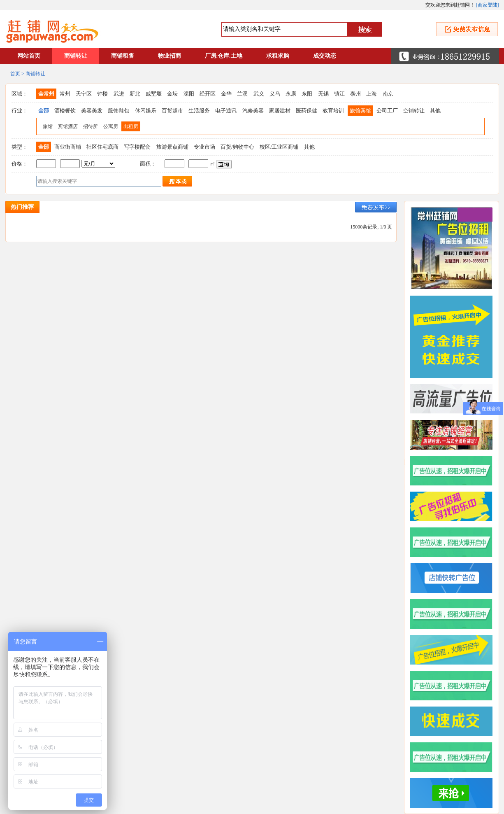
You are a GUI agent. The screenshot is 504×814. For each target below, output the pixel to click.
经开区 (208, 94)
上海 (372, 94)
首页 (15, 74)
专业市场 (204, 147)
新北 (135, 94)
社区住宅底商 (102, 147)
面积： (148, 164)
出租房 (131, 126)
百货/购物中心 (237, 147)
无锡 (323, 94)
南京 (388, 94)
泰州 (355, 94)
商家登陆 (488, 5)
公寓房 (111, 126)
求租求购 (278, 56)
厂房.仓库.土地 (224, 56)
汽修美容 (253, 111)
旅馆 (48, 126)
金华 (226, 94)
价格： (20, 164)
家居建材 (280, 111)
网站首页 (29, 56)
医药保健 (307, 111)
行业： (20, 111)
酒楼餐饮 (65, 111)
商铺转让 (76, 56)
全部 (44, 111)
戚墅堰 (154, 94)
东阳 (307, 94)
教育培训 (333, 111)
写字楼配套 (137, 147)
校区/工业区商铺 (279, 147)
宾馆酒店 (68, 126)
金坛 (172, 94)
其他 (435, 111)
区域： (20, 94)
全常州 (46, 94)
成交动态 (325, 56)
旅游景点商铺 (172, 147)
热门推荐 (22, 207)
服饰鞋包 (118, 111)
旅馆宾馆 (360, 111)
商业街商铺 (68, 147)
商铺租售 (123, 56)
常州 (65, 94)
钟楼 (102, 94)
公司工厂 (387, 111)
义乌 (275, 94)
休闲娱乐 (146, 111)
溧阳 (189, 94)
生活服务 (199, 111)
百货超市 (172, 111)
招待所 (91, 126)
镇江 (339, 94)
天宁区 (84, 94)
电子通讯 (226, 111)
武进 (119, 94)
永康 (291, 94)
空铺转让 (414, 111)
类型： (20, 147)
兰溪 (242, 94)
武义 (259, 94)
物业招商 (170, 56)
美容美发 (92, 111)
